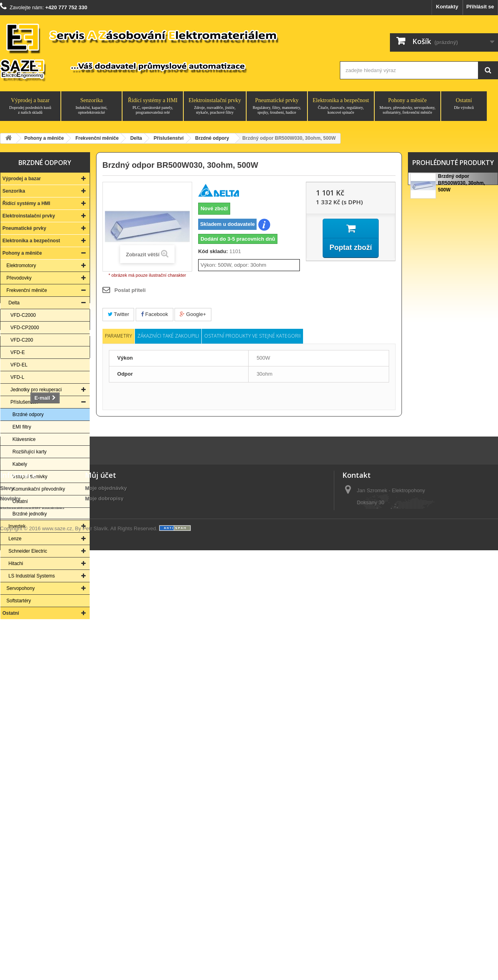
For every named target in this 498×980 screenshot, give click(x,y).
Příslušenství (24, 402)
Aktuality (11, 929)
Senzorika (91, 106)
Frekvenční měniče (27, 290)
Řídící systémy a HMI (153, 106)
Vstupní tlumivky (30, 477)
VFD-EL (19, 365)
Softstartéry (19, 601)
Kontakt (45, 718)
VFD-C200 (22, 340)
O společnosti (17, 898)
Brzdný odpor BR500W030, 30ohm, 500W (461, 185)
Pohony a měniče (408, 106)
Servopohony (21, 588)
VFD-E (18, 352)
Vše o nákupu (17, 909)
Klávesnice (24, 439)
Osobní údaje (101, 888)
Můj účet (100, 843)
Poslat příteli (130, 290)
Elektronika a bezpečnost (341, 106)
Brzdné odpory (28, 415)
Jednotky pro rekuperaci (36, 390)
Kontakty (447, 7)
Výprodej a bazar (30, 106)
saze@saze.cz (391, 928)
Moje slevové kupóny (111, 898)
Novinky (10, 867)
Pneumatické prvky (277, 106)
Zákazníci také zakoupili (168, 336)
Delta (14, 303)
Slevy (7, 856)
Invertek (17, 526)
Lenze (15, 539)
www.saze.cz (57, 959)
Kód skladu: (213, 251)
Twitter (118, 314)
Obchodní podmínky (25, 919)
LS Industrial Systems (32, 576)
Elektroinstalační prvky (215, 106)
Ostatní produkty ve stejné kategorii (252, 336)
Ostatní (464, 104)
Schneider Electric (28, 551)
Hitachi (16, 563)
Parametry (118, 336)
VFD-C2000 (23, 315)
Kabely (20, 464)
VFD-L (17, 377)
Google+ (193, 314)
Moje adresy (100, 877)
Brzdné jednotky (30, 514)
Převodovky (19, 278)
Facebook (155, 314)
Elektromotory (21, 266)
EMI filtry (22, 427)
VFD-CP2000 (25, 328)
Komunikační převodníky (39, 489)
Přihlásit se (480, 7)
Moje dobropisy (104, 867)
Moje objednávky (106, 856)
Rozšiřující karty (29, 452)
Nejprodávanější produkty (32, 877)
